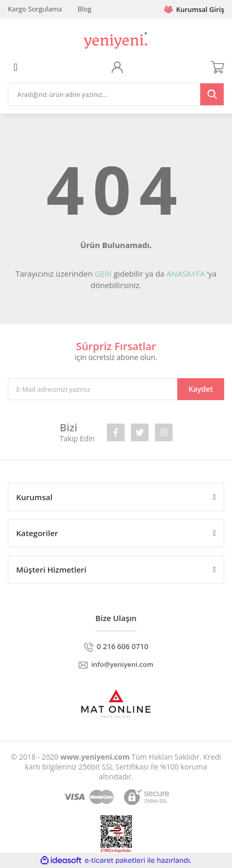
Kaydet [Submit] (201, 389)
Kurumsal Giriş (194, 9)
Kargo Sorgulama (35, 9)
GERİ (103, 274)
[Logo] (116, 39)
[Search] (116, 94)
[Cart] (217, 67)
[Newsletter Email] (116, 389)
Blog (85, 9)
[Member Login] (117, 67)
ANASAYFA (186, 274)
